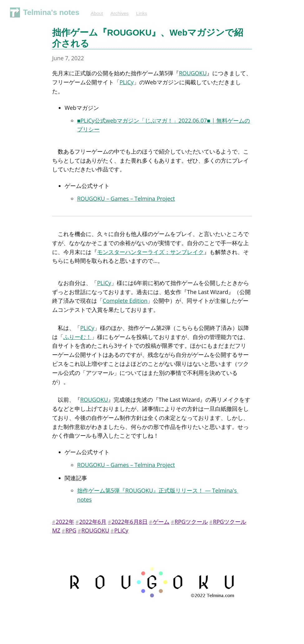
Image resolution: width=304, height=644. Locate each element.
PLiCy (127, 82)
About (97, 13)
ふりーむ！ (77, 337)
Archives (120, 13)
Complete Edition (125, 301)
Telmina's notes (51, 12)
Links (142, 13)
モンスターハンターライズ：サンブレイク (150, 252)
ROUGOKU (193, 73)
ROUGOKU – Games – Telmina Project (126, 199)
